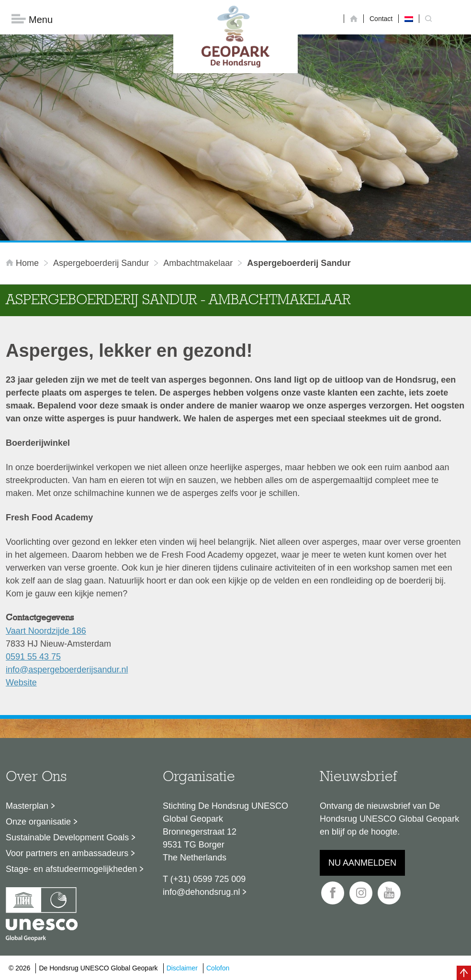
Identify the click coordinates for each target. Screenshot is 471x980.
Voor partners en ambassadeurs (67, 853)
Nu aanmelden (362, 863)
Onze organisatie (38, 822)
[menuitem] (409, 19)
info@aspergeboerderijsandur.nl (67, 670)
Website (21, 683)
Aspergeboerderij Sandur (101, 263)
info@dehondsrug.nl (201, 892)
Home (23, 263)
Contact (381, 19)
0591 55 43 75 (33, 657)
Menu (32, 19)
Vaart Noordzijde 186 (46, 631)
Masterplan (27, 806)
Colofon (218, 968)
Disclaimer (182, 968)
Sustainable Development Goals (67, 837)
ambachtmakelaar (198, 263)
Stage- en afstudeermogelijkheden (71, 869)
